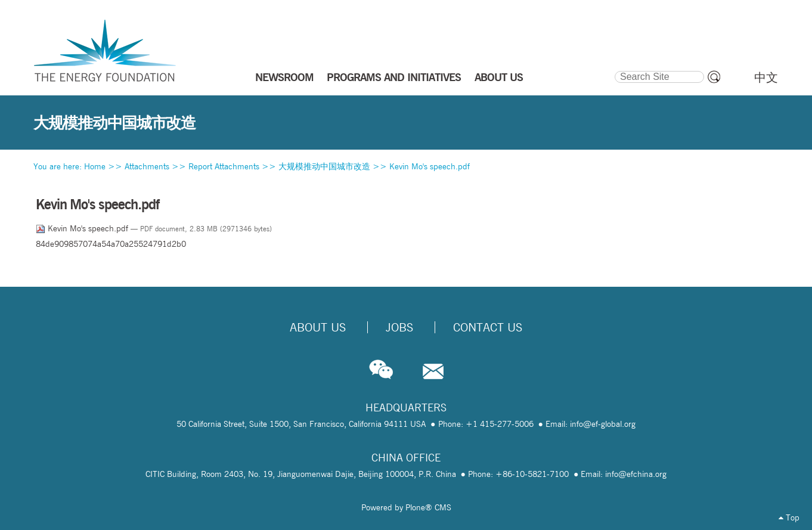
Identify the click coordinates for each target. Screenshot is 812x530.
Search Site (614, 69)
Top (789, 517)
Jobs (399, 327)
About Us (318, 327)
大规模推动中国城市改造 (324, 166)
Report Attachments (224, 166)
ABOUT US (499, 77)
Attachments (147, 166)
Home (95, 166)
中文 (766, 78)
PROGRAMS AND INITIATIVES (394, 77)
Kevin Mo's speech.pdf (430, 166)
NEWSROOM (284, 77)
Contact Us (488, 327)
